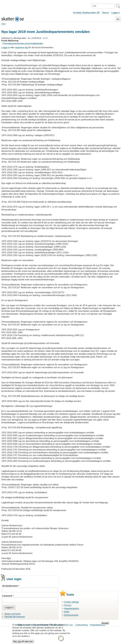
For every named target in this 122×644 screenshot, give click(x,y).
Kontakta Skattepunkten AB (86, 13)
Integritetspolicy (72, 609)
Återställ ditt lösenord (14, 617)
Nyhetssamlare (71, 615)
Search (105, 13)
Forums (68, 605)
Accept (105, 625)
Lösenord (7, 596)
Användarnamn (10, 586)
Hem (4, 24)
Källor (67, 612)
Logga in (116, 13)
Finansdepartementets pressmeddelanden (23, 44)
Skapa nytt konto (12, 614)
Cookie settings (71, 602)
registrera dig (21, 47)
